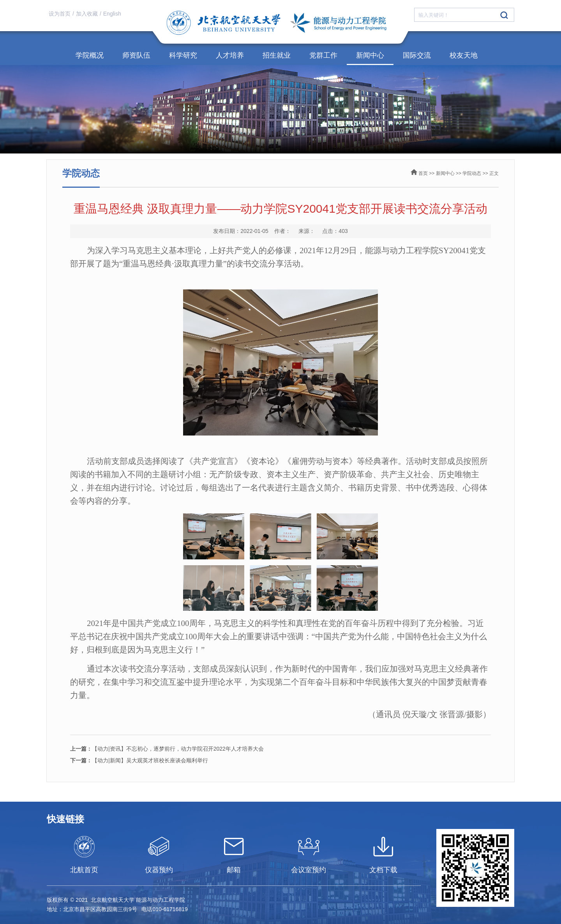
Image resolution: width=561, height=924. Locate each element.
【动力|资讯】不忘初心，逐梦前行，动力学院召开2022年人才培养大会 (167, 749)
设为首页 (60, 14)
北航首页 (84, 870)
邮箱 (234, 870)
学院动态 (472, 173)
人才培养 (230, 55)
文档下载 (383, 870)
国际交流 (417, 55)
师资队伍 (136, 55)
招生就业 (277, 55)
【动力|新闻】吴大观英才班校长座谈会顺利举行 (139, 760)
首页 (423, 173)
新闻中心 (370, 55)
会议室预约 (309, 870)
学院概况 (90, 55)
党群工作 (323, 55)
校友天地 (464, 55)
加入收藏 (87, 14)
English (112, 14)
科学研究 (183, 55)
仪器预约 (159, 870)
